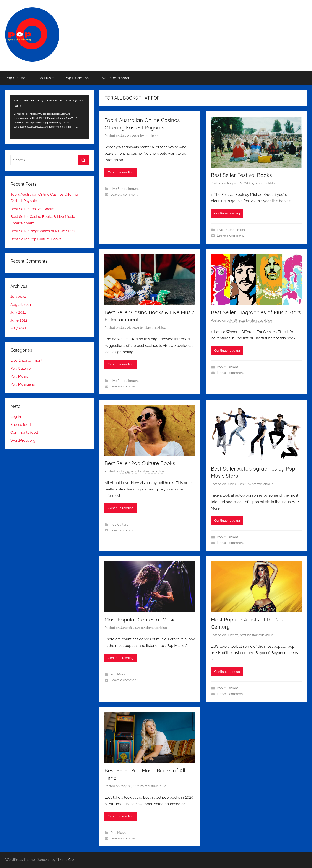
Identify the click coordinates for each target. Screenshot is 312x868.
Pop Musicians (77, 78)
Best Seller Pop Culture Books (140, 463)
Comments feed (24, 432)
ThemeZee (65, 860)
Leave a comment (124, 195)
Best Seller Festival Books (241, 175)
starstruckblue (266, 183)
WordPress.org (23, 440)
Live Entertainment (116, 78)
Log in (16, 417)
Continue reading (121, 172)
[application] (50, 117)
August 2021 (21, 304)
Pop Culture (15, 78)
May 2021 (18, 328)
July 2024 (18, 296)
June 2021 (19, 320)
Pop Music (45, 78)
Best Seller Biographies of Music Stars (256, 312)
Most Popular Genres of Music (140, 620)
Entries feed (21, 425)
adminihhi (152, 136)
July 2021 (18, 312)
